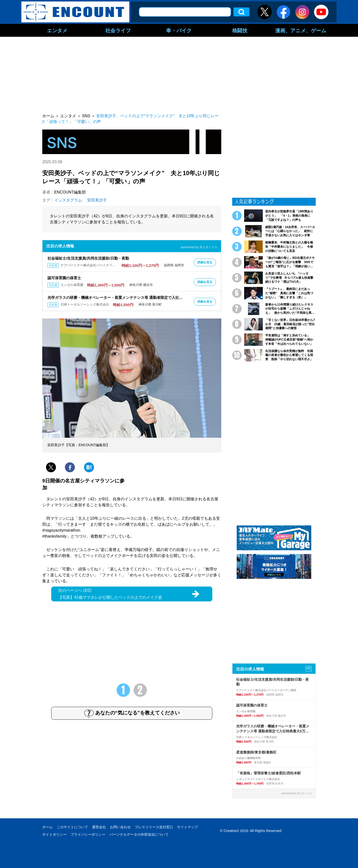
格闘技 (240, 30)
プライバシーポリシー (88, 834)
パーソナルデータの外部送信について (139, 834)
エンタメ (57, 30)
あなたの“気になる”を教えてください (132, 713)
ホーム (47, 827)
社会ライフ (118, 30)
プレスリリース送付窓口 (154, 827)
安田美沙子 (97, 200)
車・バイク (179, 30)
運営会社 (99, 827)
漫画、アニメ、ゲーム (301, 30)
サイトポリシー (54, 834)
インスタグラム (68, 200)
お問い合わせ (120, 827)
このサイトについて (72, 827)
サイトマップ (187, 827)
